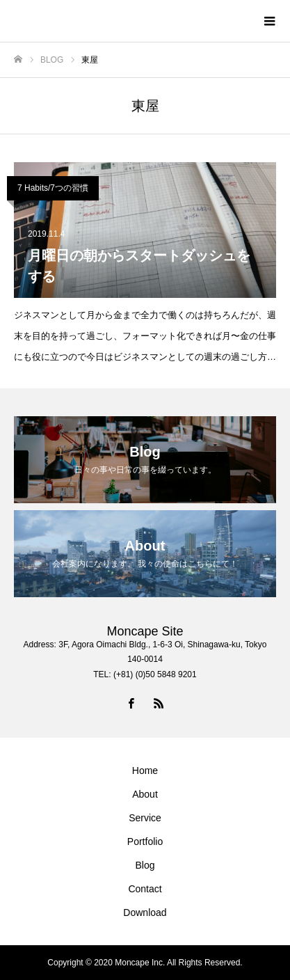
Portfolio (145, 841)
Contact (145, 889)
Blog (145, 865)
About (145, 794)
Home (145, 770)
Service (145, 818)
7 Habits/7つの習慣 (53, 188)
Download (145, 912)
